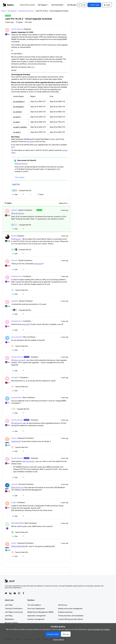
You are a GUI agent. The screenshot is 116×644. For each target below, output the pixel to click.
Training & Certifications (14, 609)
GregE (14, 502)
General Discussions (27, 5)
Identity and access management (70, 609)
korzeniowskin (17, 397)
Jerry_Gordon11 (17, 337)
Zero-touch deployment (36, 609)
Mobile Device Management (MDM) (40, 612)
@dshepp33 (18, 423)
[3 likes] (21, 225)
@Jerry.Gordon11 (19, 360)
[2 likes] (20, 409)
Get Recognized (74, 5)
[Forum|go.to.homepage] (8, 5)
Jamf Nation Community (14, 612)
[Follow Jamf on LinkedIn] (10, 593)
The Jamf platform (34, 605)
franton (14, 438)
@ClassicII (17, 239)
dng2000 (15, 301)
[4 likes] (21, 190)
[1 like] (20, 290)
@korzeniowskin (28, 461)
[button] (94, 5)
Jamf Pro (16, 184)
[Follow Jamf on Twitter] (6, 593)
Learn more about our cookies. (99, 629)
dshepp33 (15, 377)
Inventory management (36, 619)
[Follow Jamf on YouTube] (15, 593)
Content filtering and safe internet (70, 619)
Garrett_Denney (17, 29)
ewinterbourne (17, 276)
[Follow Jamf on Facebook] (23, 593)
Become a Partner (11, 623)
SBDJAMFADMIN (17, 523)
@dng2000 (26, 324)
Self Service (63, 605)
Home (3, 11)
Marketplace (9, 619)
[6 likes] (21, 250)
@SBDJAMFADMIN (18, 546)
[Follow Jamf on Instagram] (19, 593)
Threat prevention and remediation (71, 616)
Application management (37, 616)
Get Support (43, 5)
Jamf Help (9, 605)
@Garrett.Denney (21, 164)
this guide (30, 141)
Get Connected (58, 5)
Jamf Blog (9, 616)
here (33, 67)
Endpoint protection (65, 612)
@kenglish (38, 264)
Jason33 (14, 484)
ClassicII (14, 210)
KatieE (14, 236)
